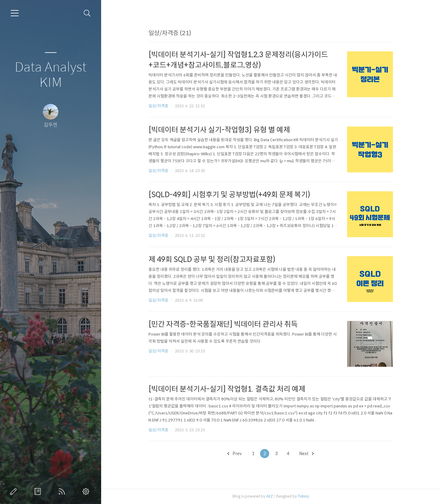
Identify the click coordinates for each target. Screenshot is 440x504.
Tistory (303, 496)
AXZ (269, 496)
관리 (87, 491)
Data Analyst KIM (51, 75)
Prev (235, 454)
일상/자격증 (158, 106)
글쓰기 (15, 491)
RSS (63, 491)
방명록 (39, 491)
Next (306, 454)
